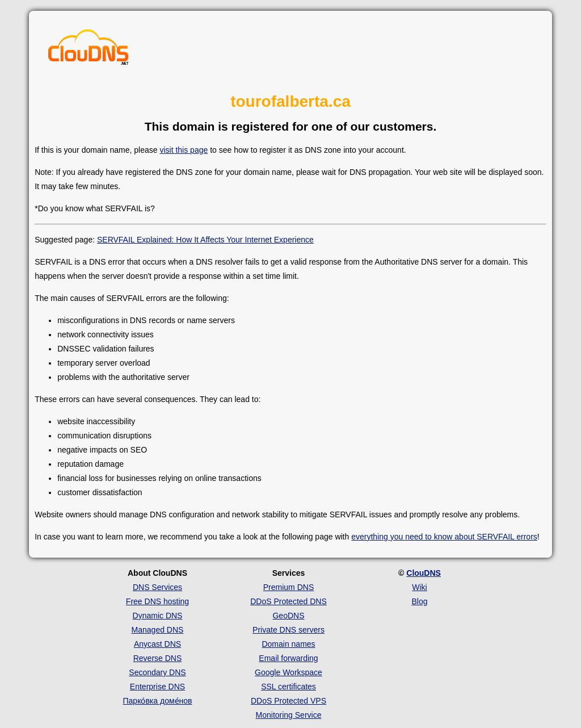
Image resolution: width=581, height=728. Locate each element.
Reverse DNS (158, 658)
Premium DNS (289, 587)
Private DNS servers (289, 630)
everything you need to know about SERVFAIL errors (444, 537)
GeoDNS (288, 616)
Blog (419, 601)
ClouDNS (424, 573)
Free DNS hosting (157, 601)
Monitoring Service (289, 715)
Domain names (288, 644)
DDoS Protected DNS (289, 601)
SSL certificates (289, 687)
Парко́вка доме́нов (158, 701)
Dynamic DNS (158, 616)
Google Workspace (289, 672)
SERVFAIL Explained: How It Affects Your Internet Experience (205, 240)
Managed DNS (158, 630)
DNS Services (157, 587)
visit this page (184, 150)
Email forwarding (288, 658)
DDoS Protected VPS (289, 701)
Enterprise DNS (157, 687)
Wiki (419, 587)
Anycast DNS (157, 644)
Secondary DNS (157, 672)
